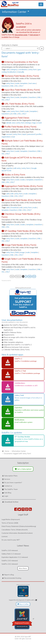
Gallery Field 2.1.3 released (11, 554)
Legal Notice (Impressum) (11, 519)
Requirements (9, 335)
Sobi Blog (8, 493)
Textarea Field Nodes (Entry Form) (22, 76)
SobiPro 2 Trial (20, 371)
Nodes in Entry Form (15, 175)
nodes (23, 180)
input (24, 134)
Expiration (18, 407)
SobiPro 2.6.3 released (10, 561)
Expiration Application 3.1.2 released (15, 557)
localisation (12, 72)
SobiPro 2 (18, 359)
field (22, 111)
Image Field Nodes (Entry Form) (20, 245)
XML (12, 86)
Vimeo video (8, 340)
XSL (17, 86)
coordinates (23, 69)
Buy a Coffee (23, 604)
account (9, 134)
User (13, 137)
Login (6, 496)
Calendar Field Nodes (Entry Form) (17, 350)
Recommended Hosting (13, 578)
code (8, 111)
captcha (9, 168)
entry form (33, 69)
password (31, 134)
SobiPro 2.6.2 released (10, 564)
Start (12, 276)
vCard (39, 123)
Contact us (8, 486)
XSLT (21, 86)
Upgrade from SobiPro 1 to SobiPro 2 (18, 345)
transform (5, 86)
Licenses (5, 536)
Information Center (14, 12)
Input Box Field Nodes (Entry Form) (22, 90)
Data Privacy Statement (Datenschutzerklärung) (19, 526)
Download (14, 208)
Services (7, 479)
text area (32, 83)
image (22, 252)
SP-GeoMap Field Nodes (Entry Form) (23, 231)
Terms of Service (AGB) (10, 523)
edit (12, 194)
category (14, 69)
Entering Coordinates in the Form (21, 62)
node (17, 83)
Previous (18, 276)
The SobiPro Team (11, 489)
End (34, 276)
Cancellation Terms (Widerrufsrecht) (15, 530)
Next (30, 276)
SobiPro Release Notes (13, 332)
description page (21, 35)
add (8, 69)
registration (6, 137)
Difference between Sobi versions (16, 347)
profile (39, 134)
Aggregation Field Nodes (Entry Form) (24, 186)
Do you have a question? (13, 483)
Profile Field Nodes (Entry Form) (20, 127)
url (11, 114)
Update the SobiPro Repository (16, 325)
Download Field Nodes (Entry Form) (23, 200)
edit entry (17, 168)
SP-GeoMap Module (22, 437)
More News (23, 568)
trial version (34, 35)
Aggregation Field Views (17, 118)
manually (21, 72)
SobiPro (9, 281)
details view (11, 123)
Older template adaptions (13, 342)
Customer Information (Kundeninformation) (17, 533)
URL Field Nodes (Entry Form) (19, 104)
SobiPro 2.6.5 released (10, 550)
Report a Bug (9, 575)
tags (34, 123)
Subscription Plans (11, 476)
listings (28, 123)
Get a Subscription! (23, 469)
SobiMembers (20, 383)
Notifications (19, 420)
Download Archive (11, 502)
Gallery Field (19, 395)
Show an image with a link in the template (19, 337)
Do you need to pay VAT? (11, 540)
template (24, 83)
